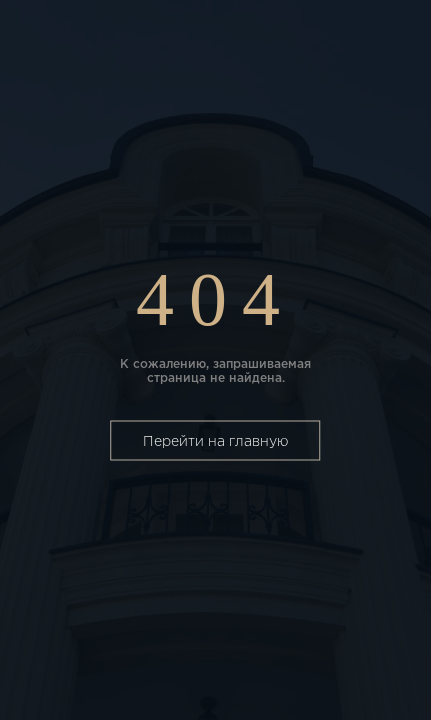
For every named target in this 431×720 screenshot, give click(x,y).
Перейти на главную (215, 442)
